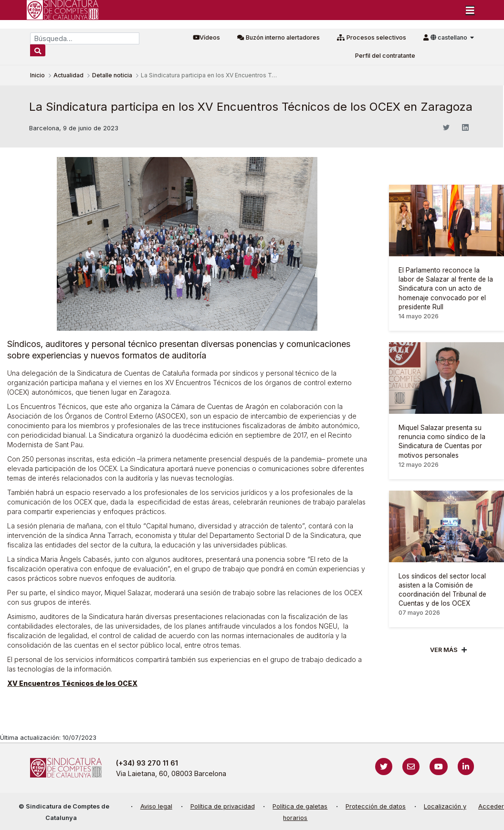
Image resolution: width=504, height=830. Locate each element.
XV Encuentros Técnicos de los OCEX (72, 683)
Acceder (491, 806)
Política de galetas (300, 806)
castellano (450, 37)
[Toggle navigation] (470, 10)
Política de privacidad (223, 806)
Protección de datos (376, 806)
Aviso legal (156, 806)
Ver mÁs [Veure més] (444, 650)
